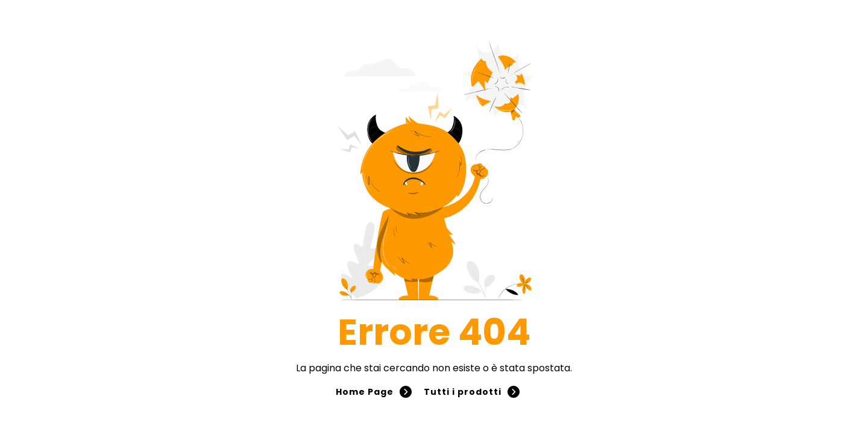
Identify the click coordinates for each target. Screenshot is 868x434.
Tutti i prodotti (472, 392)
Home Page (374, 392)
